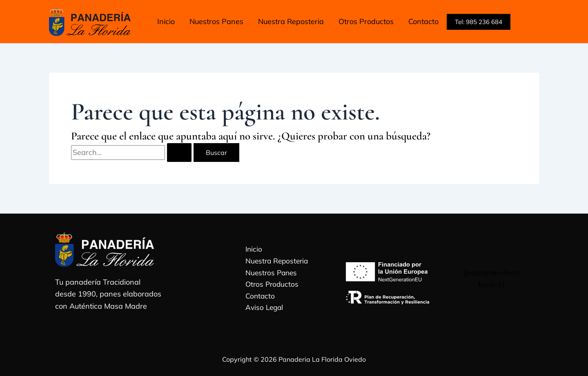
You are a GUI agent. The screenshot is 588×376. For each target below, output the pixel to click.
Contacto (257, 297)
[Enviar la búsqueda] (179, 153)
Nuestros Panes (269, 273)
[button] (479, 22)
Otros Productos (270, 284)
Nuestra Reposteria (275, 260)
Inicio (251, 248)
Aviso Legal (262, 309)
